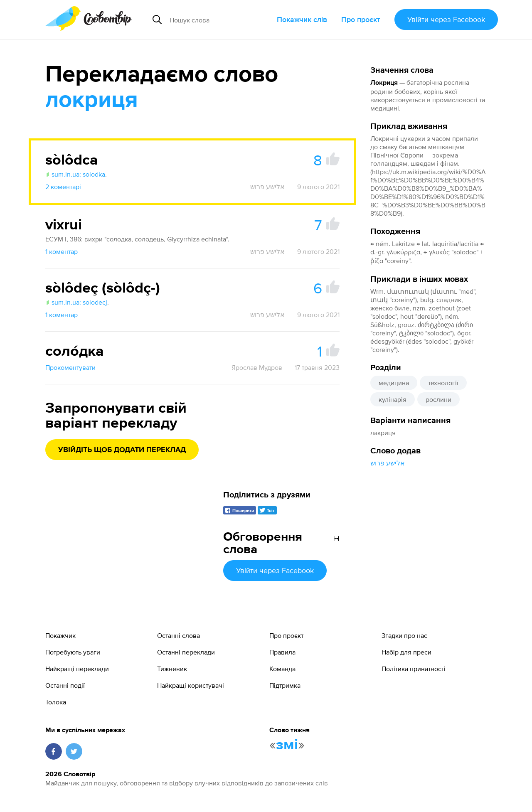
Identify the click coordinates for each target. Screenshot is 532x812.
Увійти (446, 19)
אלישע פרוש (388, 463)
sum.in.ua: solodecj (76, 302)
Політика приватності (414, 669)
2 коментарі (63, 187)
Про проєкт (361, 19)
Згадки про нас (404, 635)
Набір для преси (406, 652)
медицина (394, 383)
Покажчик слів (302, 19)
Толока (56, 702)
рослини (438, 399)
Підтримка (285, 685)
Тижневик (172, 669)
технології (443, 383)
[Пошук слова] (220, 20)
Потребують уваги (73, 652)
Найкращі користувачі (191, 685)
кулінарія (393, 399)
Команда (282, 669)
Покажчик (60, 635)
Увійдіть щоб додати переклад (122, 450)
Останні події (65, 685)
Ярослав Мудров (257, 367)
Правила (282, 652)
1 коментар (62, 251)
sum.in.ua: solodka (75, 174)
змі (287, 745)
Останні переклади (186, 652)
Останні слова (179, 635)
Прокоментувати (70, 367)
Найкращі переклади (77, 669)
